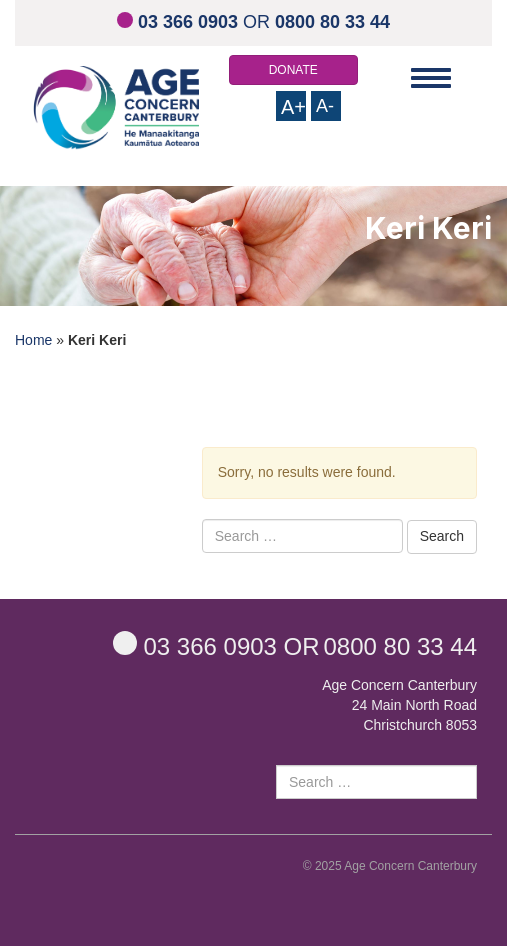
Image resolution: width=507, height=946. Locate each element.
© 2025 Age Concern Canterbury (390, 866)
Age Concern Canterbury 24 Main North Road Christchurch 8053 (399, 705)
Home (33, 340)
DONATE (293, 70)
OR (253, 22)
